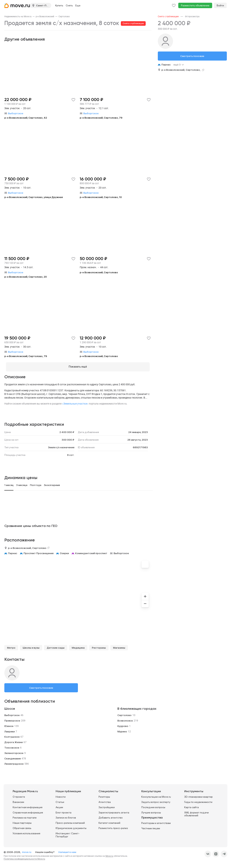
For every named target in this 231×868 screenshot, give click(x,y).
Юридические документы (71, 827)
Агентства (105, 801)
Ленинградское (14, 762)
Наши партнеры (22, 821)
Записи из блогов (66, 816)
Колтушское (12, 735)
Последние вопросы (153, 806)
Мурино (122, 730)
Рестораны (99, 646)
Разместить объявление (195, 5)
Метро (11, 646)
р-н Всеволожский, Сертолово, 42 (26, 118)
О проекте (19, 795)
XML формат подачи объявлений (196, 812)
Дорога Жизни (13, 741)
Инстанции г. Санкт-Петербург (68, 833)
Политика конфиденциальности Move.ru (24, 857)
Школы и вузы (31, 646)
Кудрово (123, 724)
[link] (18, 17)
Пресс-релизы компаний (70, 821)
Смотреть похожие (41, 686)
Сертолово (64, 17)
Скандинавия (13, 757)
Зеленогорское (14, 751)
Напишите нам (67, 851)
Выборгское (121, 552)
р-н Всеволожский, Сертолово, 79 (101, 118)
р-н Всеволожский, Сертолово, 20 (26, 277)
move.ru (27, 851)
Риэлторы (104, 795)
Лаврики (10, 730)
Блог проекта (64, 811)
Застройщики (107, 806)
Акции (59, 806)
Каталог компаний (109, 821)
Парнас (13, 552)
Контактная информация (28, 806)
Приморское (12, 719)
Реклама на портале (25, 816)
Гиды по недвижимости (198, 801)
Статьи (60, 801)
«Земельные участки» (75, 402)
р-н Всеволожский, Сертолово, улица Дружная (34, 197)
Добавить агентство (111, 816)
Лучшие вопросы (151, 811)
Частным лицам (151, 827)
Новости (61, 795)
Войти (220, 5)
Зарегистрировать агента (114, 811)
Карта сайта (192, 806)
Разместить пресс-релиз (113, 827)
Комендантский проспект (91, 552)
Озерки (64, 552)
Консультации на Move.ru (156, 795)
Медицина (78, 646)
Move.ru (109, 855)
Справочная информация (28, 811)
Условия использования (26, 832)
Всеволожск (125, 719)
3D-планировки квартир (198, 795)
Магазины (119, 646)
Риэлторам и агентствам (156, 822)
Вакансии (18, 801)
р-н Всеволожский (45, 17)
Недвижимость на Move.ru (18, 17)
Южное (9, 724)
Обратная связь (22, 827)
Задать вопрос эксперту (156, 801)
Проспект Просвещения (38, 552)
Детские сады (56, 646)
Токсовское (12, 746)
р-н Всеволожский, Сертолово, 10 (101, 197)
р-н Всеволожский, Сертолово (99, 272)
